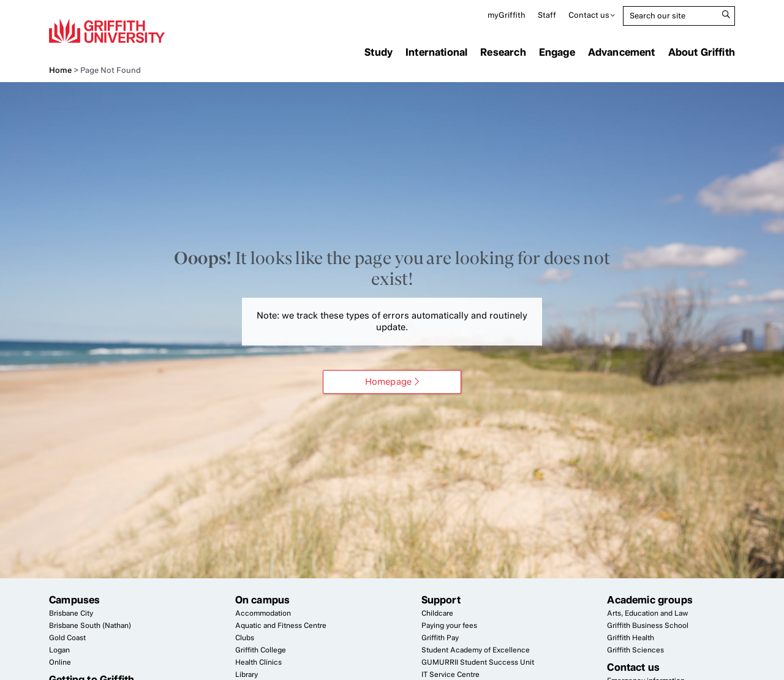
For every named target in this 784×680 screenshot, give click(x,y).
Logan (59, 650)
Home (60, 70)
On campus (263, 600)
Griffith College (261, 650)
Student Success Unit (478, 662)
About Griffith (702, 52)
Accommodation (263, 613)
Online (60, 662)
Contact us (589, 15)
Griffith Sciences (635, 650)
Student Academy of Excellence (476, 650)
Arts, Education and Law (647, 613)
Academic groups (650, 600)
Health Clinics (258, 662)
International (436, 52)
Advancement (622, 52)
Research (503, 52)
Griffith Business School (648, 625)
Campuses (74, 600)
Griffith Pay (440, 638)
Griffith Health (631, 638)
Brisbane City (71, 613)
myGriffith (507, 15)
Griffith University (107, 31)
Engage (557, 52)
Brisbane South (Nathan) (90, 625)
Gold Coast (67, 638)
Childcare (437, 613)
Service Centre (450, 674)
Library (247, 674)
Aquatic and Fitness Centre (281, 625)
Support (441, 600)
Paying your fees (449, 625)
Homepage (388, 382)
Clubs (245, 638)
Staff (547, 15)
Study (379, 52)
